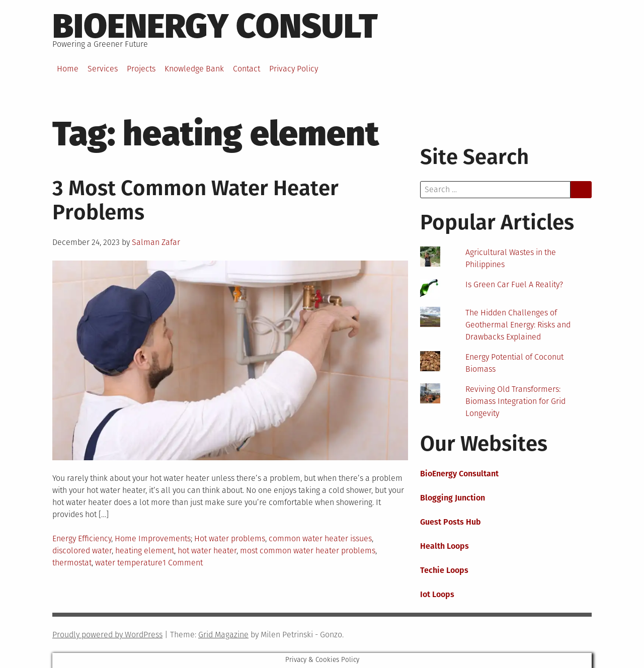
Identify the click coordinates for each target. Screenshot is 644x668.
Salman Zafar (156, 242)
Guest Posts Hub (451, 522)
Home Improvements (153, 538)
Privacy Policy (294, 69)
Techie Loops (444, 570)
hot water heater (207, 551)
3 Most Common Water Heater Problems (195, 200)
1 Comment (183, 563)
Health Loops (445, 546)
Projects (141, 69)
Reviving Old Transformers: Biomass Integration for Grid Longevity (515, 401)
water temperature (129, 563)
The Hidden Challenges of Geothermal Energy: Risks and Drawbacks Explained (518, 325)
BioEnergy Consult (215, 26)
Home (68, 69)
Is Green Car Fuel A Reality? (514, 284)
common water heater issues (320, 538)
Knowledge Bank (194, 69)
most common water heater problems (308, 551)
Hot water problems (230, 538)
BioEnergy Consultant (459, 474)
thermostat (72, 563)
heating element (145, 551)
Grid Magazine (223, 635)
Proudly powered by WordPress (107, 635)
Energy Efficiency (82, 538)
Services (103, 69)
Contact (247, 69)
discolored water (82, 551)
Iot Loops (437, 594)
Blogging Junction (453, 498)
